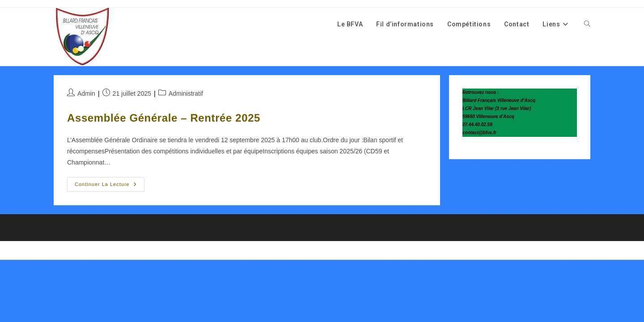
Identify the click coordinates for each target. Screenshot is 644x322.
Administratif (186, 93)
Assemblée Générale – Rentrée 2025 (164, 118)
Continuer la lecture (110, 186)
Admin (86, 93)
